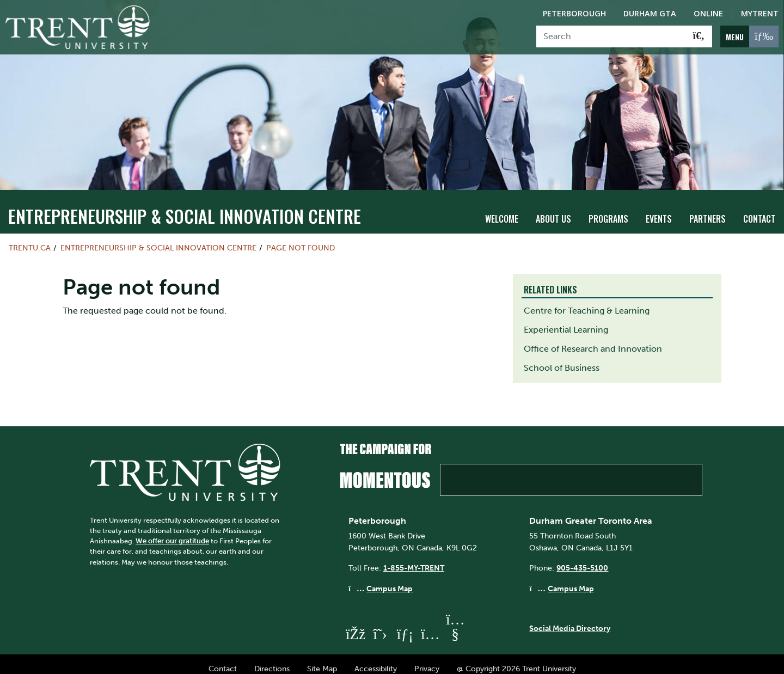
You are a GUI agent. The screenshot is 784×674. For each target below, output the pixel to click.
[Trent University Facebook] (355, 624)
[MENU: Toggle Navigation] (749, 36)
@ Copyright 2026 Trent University (516, 659)
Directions (272, 659)
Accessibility (376, 659)
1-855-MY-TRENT (414, 559)
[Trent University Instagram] (430, 624)
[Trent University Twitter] (380, 624)
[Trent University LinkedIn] (405, 624)
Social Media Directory (570, 619)
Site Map (322, 659)
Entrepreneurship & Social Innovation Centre (185, 206)
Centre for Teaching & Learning (587, 301)
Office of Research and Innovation (593, 339)
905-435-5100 (582, 559)
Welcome (502, 210)
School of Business (562, 358)
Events (659, 210)
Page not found (301, 238)
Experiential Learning (566, 320)
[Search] (611, 36)
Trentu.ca (30, 238)
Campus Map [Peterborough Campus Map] (390, 579)
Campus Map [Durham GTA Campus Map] (571, 579)
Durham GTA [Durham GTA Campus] (650, 13)
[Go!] (699, 36)
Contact (759, 210)
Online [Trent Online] (708, 13)
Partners (708, 210)
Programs (608, 210)
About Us (553, 210)
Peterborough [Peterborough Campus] (574, 13)
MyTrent (760, 13)
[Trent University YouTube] (455, 624)
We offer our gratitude (172, 531)
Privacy (427, 659)
